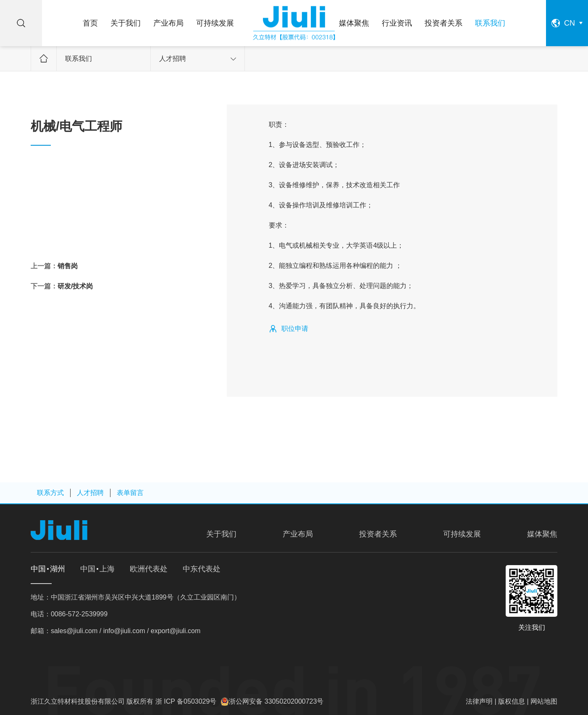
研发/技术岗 (75, 286)
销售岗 (68, 266)
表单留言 (130, 493)
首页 (90, 23)
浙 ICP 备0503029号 (186, 701)
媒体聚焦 (354, 23)
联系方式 (50, 493)
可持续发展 (215, 23)
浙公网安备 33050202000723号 (276, 701)
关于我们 (126, 23)
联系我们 (490, 23)
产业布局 (168, 23)
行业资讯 (397, 23)
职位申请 (295, 329)
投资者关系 (444, 23)
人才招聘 (198, 59)
